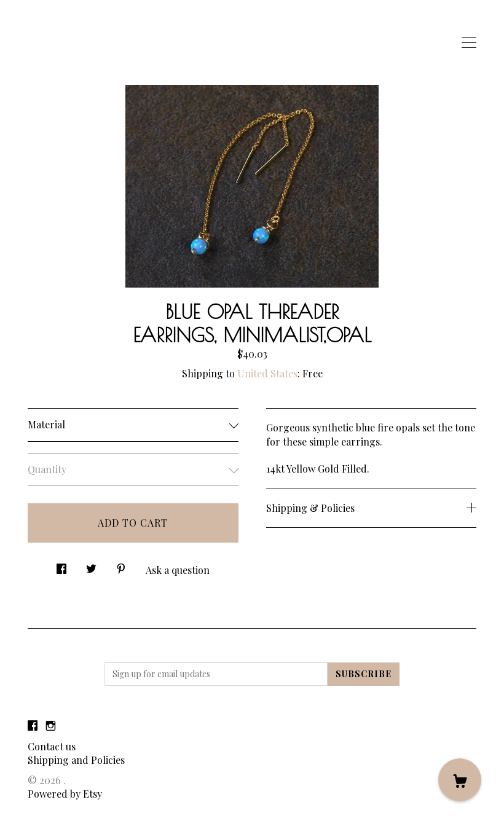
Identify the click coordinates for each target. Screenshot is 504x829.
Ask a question (178, 570)
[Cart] (460, 780)
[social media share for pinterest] (121, 565)
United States (267, 373)
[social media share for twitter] (91, 565)
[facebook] (33, 725)
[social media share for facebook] (61, 565)
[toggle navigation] (469, 43)
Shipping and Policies (76, 760)
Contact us (52, 746)
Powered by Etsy (65, 794)
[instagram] (51, 725)
